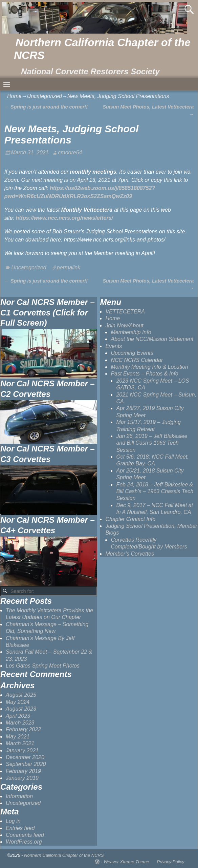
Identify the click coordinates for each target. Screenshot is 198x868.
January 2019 (22, 778)
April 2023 (18, 716)
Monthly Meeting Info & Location (149, 367)
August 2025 (21, 695)
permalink (69, 267)
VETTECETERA (125, 312)
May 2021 (18, 737)
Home (14, 96)
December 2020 (25, 757)
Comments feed (25, 835)
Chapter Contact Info (130, 519)
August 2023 (21, 709)
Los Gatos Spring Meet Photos (43, 666)
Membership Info (131, 332)
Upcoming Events (132, 353)
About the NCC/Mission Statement (152, 339)
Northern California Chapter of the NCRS (64, 855)
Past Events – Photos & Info (144, 374)
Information (19, 796)
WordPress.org (24, 842)
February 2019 (23, 771)
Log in (13, 821)
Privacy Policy (171, 862)
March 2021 (20, 743)
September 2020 (26, 764)
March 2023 (20, 723)
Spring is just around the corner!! (46, 107)
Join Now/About (124, 325)
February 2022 (23, 729)
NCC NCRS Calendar (137, 360)
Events (114, 346)
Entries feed (20, 828)
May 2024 (18, 702)
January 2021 (22, 750)
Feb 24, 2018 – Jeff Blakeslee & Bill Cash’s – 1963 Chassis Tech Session (155, 491)
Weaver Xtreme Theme (126, 862)
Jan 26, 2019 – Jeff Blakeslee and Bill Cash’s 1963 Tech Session (152, 443)
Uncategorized (45, 96)
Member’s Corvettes (129, 554)
